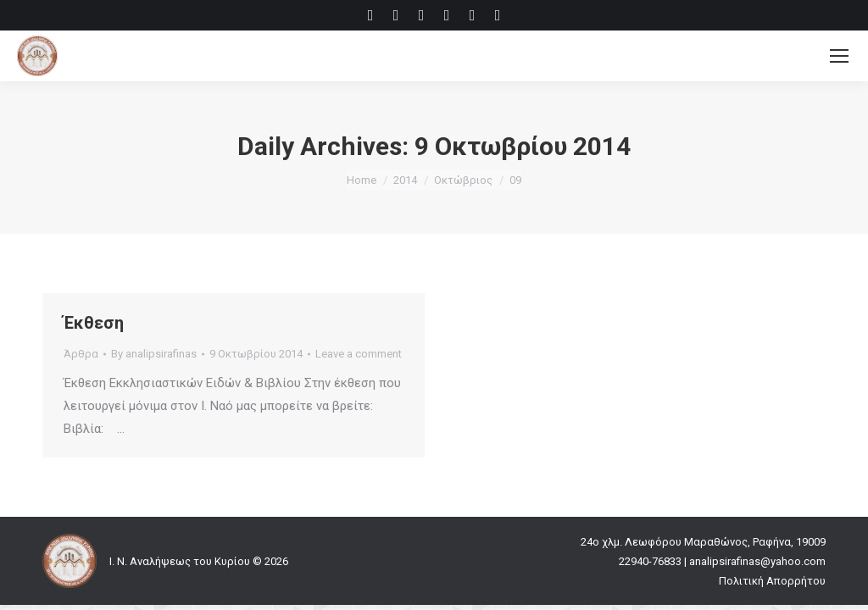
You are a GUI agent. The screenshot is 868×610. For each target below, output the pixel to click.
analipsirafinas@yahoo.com (757, 561)
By (154, 354)
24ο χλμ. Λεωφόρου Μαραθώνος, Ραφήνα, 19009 (703, 542)
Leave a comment (359, 354)
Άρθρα (81, 354)
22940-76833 (650, 561)
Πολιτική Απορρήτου (772, 581)
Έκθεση (94, 323)
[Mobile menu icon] (839, 56)
